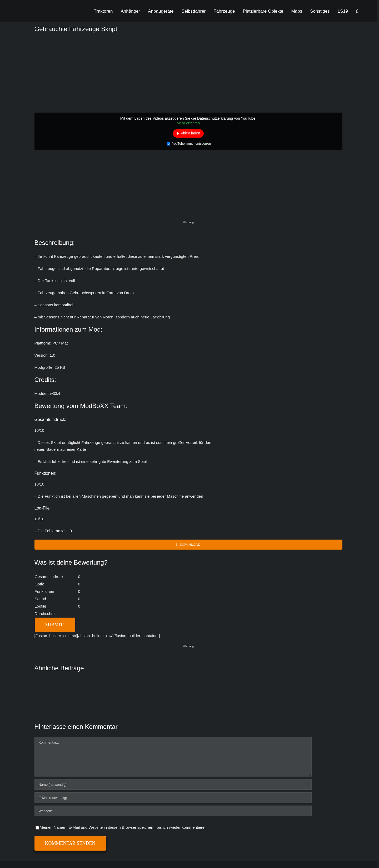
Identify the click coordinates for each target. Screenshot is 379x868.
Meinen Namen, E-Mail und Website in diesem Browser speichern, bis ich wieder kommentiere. (123, 827)
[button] (357, 11)
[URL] (173, 811)
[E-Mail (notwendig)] (173, 798)
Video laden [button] (191, 133)
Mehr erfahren (188, 123)
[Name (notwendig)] (173, 784)
